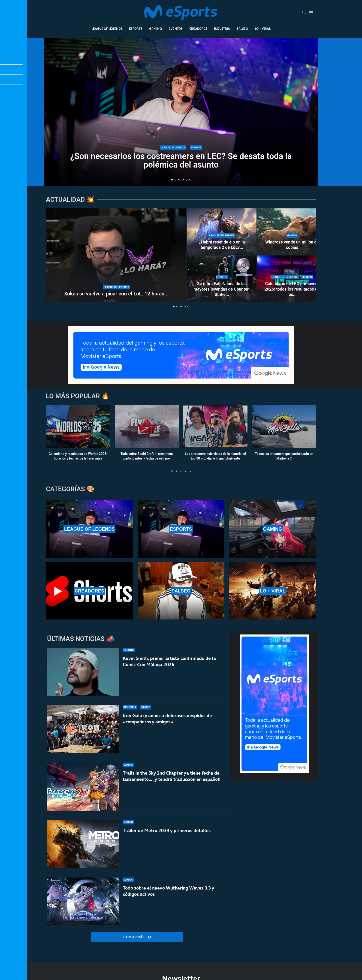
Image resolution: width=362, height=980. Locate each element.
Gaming (155, 29)
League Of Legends (107, 29)
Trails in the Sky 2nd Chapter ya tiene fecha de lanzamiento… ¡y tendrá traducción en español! (172, 776)
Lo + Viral (263, 29)
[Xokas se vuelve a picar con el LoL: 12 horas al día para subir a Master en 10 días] (116, 255)
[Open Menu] (311, 13)
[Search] (304, 13)
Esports (136, 29)
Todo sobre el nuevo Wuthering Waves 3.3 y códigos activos (168, 891)
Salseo (242, 29)
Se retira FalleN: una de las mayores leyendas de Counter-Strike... (222, 289)
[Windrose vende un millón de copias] (292, 231)
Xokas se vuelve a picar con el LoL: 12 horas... (116, 294)
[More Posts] (137, 937)
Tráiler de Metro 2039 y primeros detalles (167, 830)
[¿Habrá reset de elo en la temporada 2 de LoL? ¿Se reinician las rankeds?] (222, 231)
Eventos (176, 29)
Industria (222, 29)
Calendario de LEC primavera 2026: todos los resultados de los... (292, 289)
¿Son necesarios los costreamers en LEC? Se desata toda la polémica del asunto (181, 161)
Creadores (198, 29)
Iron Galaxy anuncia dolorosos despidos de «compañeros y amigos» (167, 719)
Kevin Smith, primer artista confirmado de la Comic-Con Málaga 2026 (169, 661)
